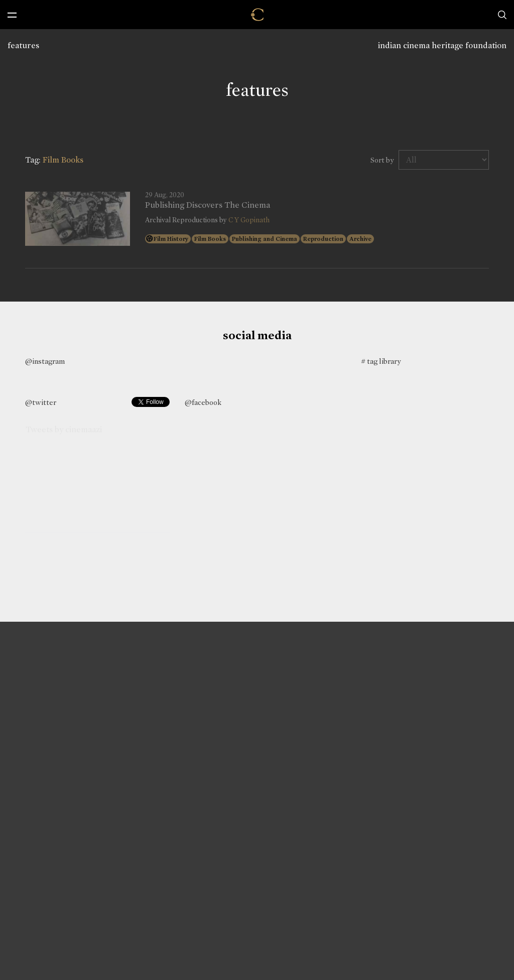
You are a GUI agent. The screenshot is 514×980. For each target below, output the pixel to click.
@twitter (41, 402)
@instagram (45, 361)
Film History (171, 239)
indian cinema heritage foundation (442, 45)
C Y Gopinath (249, 220)
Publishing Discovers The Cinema (208, 205)
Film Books (210, 239)
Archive (360, 239)
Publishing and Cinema (265, 239)
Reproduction (323, 239)
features (23, 45)
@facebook (203, 402)
